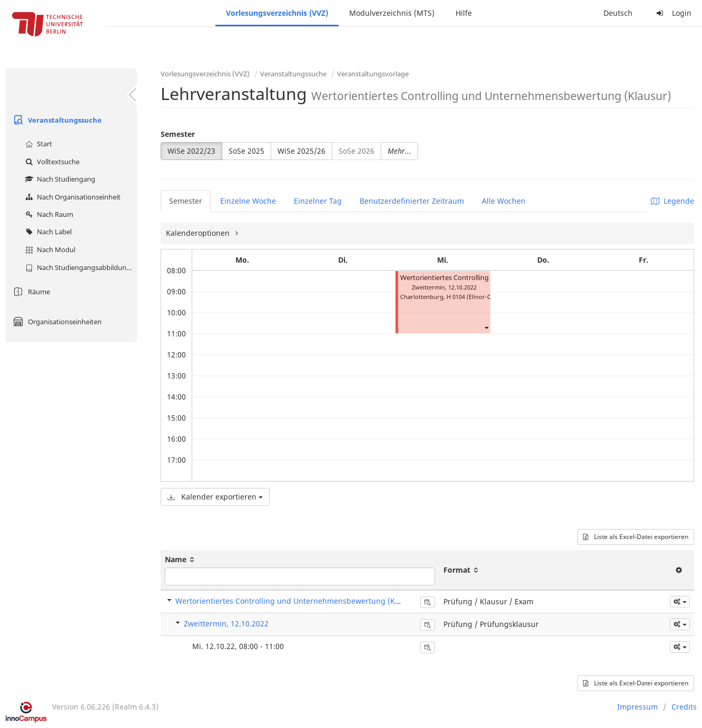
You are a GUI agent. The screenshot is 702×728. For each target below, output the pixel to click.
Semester (178, 134)
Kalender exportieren (215, 497)
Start (37, 144)
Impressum (637, 707)
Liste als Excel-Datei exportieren (636, 537)
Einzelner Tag (318, 201)
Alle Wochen (504, 201)
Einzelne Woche (248, 201)
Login (673, 13)
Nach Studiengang (59, 179)
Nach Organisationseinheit (72, 197)
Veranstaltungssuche (56, 120)
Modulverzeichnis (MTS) (392, 13)
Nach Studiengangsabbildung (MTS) (80, 267)
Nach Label (47, 232)
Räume (30, 292)
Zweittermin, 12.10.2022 (226, 624)
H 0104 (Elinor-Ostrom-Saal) (485, 297)
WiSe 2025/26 (301, 151)
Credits (684, 707)
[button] (486, 327)
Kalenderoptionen (199, 233)
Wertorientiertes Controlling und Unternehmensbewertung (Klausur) (298, 601)
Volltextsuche (51, 162)
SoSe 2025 (246, 151)
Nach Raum (48, 214)
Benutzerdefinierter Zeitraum (412, 201)
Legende (673, 201)
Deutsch (618, 13)
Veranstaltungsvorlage (373, 74)
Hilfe (464, 13)
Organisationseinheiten (56, 322)
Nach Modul (49, 250)
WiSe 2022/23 (191, 151)
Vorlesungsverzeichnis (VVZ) (277, 13)
